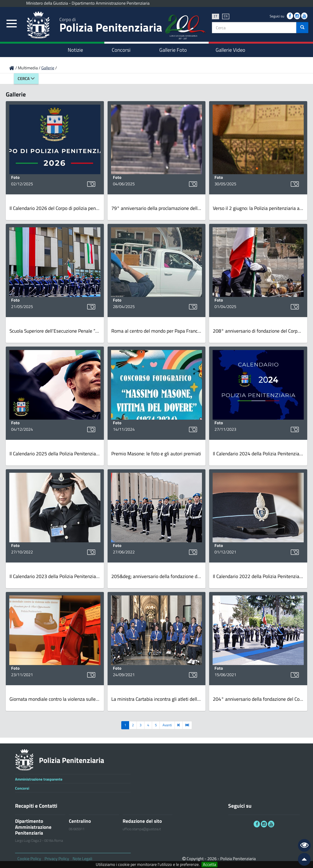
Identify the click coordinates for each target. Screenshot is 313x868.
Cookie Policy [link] (29, 859)
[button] (302, 28)
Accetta (209, 865)
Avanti (167, 725)
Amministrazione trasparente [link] (39, 779)
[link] (12, 24)
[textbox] (254, 28)
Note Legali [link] (82, 859)
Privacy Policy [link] (57, 859)
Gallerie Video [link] (230, 50)
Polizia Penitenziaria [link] (111, 26)
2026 (212, 859)
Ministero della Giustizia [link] (47, 3)
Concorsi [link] (121, 50)
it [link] (216, 16)
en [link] (226, 16)
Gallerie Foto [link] (173, 50)
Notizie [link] (75, 50)
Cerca (26, 79)
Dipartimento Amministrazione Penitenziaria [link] (111, 3)
